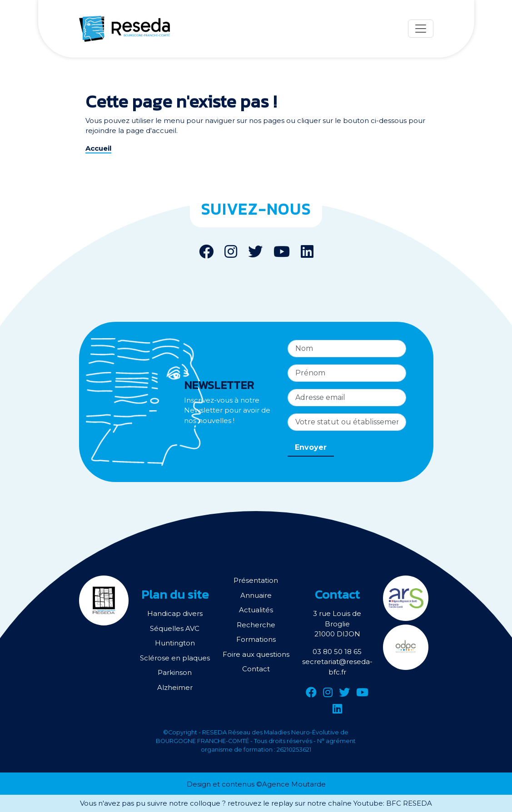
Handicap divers (175, 613)
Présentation (256, 580)
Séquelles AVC (175, 628)
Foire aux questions (256, 654)
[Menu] (421, 29)
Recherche (256, 625)
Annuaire (256, 595)
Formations (256, 639)
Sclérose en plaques (175, 658)
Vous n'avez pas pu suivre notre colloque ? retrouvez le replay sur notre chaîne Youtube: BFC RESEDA (256, 803)
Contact (256, 669)
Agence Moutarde (294, 784)
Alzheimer (175, 687)
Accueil (98, 148)
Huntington (175, 643)
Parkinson (175, 672)
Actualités (256, 610)
